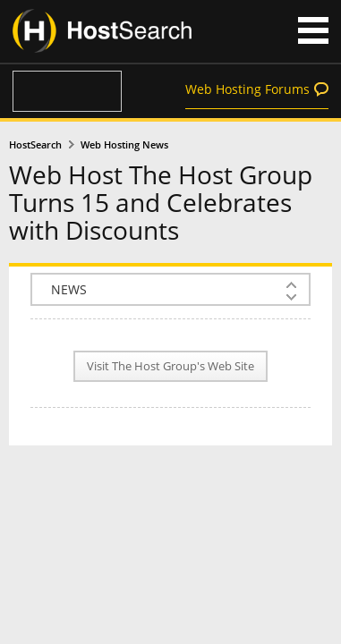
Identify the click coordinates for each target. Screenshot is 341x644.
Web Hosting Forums (247, 89)
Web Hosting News (124, 145)
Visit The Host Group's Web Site (170, 366)
